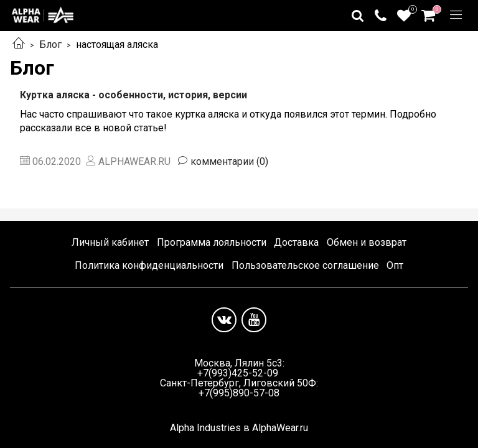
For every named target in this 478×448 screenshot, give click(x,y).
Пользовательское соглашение (305, 265)
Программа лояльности (212, 242)
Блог (50, 44)
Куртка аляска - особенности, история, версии (134, 95)
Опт (395, 265)
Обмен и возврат (367, 242)
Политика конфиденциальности (149, 265)
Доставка (296, 242)
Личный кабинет (110, 242)
